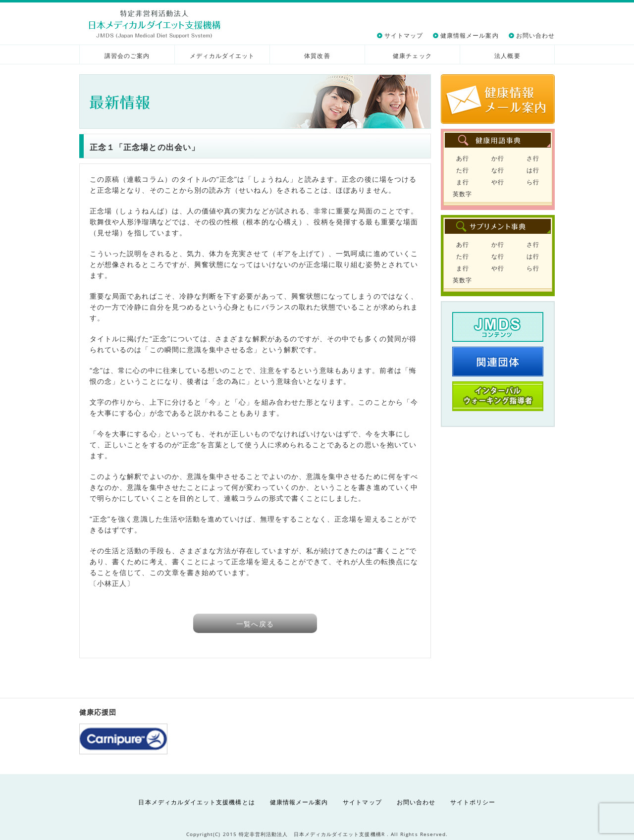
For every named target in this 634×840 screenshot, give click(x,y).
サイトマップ (404, 35)
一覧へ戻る (255, 624)
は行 (533, 170)
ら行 (533, 182)
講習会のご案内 (127, 56)
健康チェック (412, 56)
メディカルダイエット (222, 56)
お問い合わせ (535, 35)
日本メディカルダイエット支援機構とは (196, 802)
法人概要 (507, 56)
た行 (463, 170)
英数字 (462, 194)
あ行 (463, 158)
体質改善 (317, 56)
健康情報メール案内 (470, 35)
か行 (498, 158)
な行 (498, 170)
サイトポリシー (473, 802)
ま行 (463, 182)
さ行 (533, 158)
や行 (498, 182)
